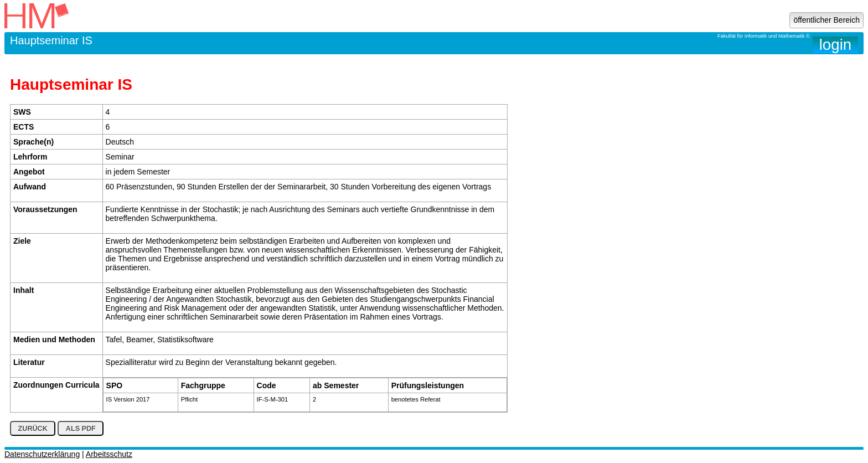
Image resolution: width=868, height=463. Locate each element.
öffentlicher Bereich (826, 20)
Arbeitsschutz (109, 454)
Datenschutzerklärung (42, 454)
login (836, 45)
